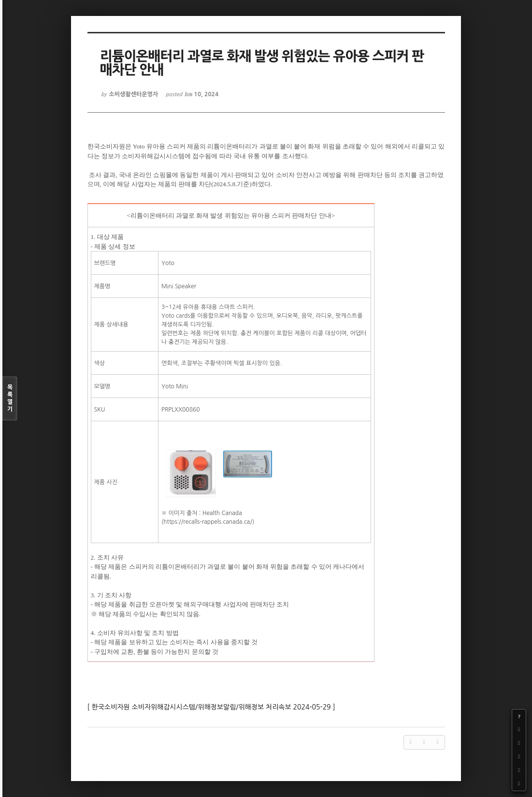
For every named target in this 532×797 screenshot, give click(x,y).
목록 (10, 399)
